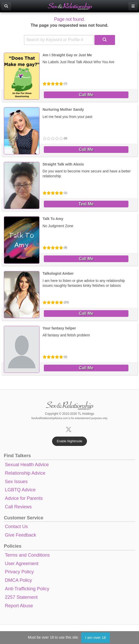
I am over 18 (95, 638)
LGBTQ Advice (20, 490)
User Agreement (22, 564)
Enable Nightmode (69, 441)
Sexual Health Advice (27, 465)
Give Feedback (21, 535)
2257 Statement (21, 597)
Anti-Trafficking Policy (27, 589)
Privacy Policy (19, 572)
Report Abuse (19, 606)
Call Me (86, 95)
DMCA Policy (18, 580)
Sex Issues (16, 482)
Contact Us (16, 527)
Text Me (86, 204)
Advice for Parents (24, 498)
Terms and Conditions (27, 555)
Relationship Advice (25, 473)
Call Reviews (18, 507)
